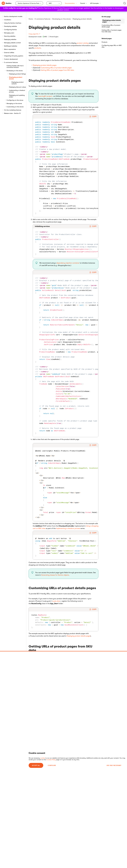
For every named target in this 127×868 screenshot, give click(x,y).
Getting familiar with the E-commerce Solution (15, 66)
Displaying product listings (17, 74)
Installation (8, 20)
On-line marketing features (13, 110)
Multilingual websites (11, 46)
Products (104, 42)
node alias (56, 601)
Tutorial (84, 3)
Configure (52, 765)
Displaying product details (16, 78)
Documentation (71, 3)
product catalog (83, 43)
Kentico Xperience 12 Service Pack (29, 3)
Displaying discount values (17, 87)
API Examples (95, 3)
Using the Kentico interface (13, 23)
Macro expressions (10, 49)
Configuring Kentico (10, 30)
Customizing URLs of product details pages (56, 68)
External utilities (9, 53)
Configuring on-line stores (15, 100)
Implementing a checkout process (17, 91)
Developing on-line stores (15, 71)
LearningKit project (45, 96)
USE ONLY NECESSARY (114, 765)
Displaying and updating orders (17, 96)
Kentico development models (13, 16)
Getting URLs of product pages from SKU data (57, 70)
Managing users (9, 33)
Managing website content (12, 43)
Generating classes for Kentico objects (55, 575)
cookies (43, 758)
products (38, 48)
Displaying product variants (17, 83)
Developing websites (10, 26)
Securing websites (10, 36)
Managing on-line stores (14, 103)
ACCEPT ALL (36, 765)
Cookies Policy (51, 760)
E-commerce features (11, 62)
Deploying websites (10, 39)
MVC (50, 3)
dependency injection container (68, 263)
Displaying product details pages (45, 65)
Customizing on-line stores (15, 107)
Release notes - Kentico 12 (12, 113)
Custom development (11, 59)
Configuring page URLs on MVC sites (112, 46)
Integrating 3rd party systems (14, 56)
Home (31, 19)
